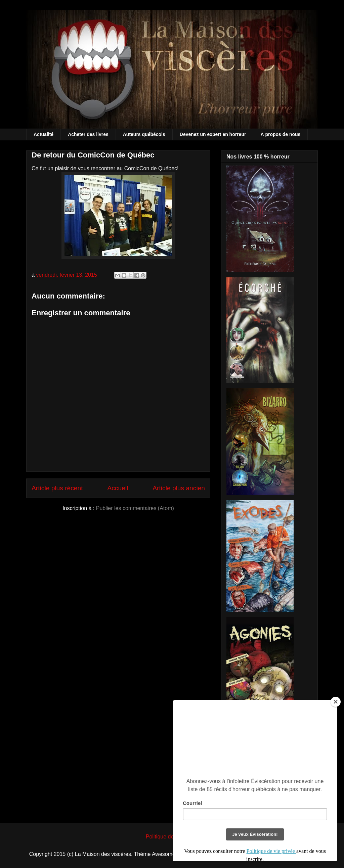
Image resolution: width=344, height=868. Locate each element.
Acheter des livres (88, 134)
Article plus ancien (179, 488)
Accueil (118, 488)
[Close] (336, 702)
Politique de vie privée (172, 837)
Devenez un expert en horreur (213, 134)
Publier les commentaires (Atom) (135, 508)
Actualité (44, 134)
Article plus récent (57, 488)
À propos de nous (280, 134)
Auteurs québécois (144, 134)
